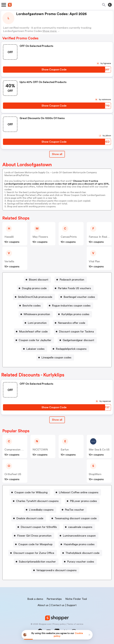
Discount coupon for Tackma (76, 332)
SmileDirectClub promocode (35, 297)
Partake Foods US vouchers (74, 288)
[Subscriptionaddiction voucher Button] (36, 562)
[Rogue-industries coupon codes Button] (70, 306)
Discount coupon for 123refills (39, 527)
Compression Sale (15, 450)
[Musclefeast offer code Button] (32, 332)
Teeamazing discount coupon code (76, 518)
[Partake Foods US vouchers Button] (73, 288)
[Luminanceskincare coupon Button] (78, 536)
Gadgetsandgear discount (78, 340)
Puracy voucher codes (81, 562)
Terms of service (75, 624)
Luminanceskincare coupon (79, 536)
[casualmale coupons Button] (79, 527)
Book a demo (35, 599)
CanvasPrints (69, 237)
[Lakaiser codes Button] (34, 349)
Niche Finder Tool (76, 599)
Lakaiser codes (35, 349)
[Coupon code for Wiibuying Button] (30, 492)
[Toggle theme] (110, 5)
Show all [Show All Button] (57, 154)
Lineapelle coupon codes (56, 358)
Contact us (58, 605)
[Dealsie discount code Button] (29, 518)
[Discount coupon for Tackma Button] (75, 332)
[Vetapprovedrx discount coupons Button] (55, 570)
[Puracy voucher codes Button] (79, 562)
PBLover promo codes (83, 501)
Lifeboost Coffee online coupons (79, 492)
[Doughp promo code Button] (33, 288)
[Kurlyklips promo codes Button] (74, 314)
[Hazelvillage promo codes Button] (78, 544)
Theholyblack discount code (82, 553)
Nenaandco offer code (72, 323)
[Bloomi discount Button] (37, 280)
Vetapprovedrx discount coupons (56, 570)
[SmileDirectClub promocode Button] (34, 297)
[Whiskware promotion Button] (36, 314)
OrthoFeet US (13, 474)
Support (72, 605)
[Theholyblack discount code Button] (81, 553)
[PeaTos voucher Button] (73, 510)
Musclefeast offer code (33, 332)
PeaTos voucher (74, 510)
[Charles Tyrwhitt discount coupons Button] (36, 501)
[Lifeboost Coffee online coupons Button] (77, 492)
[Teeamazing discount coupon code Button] (74, 518)
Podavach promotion (72, 280)
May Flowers (40, 237)
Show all (57, 420)
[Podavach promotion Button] (71, 280)
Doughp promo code (34, 288)
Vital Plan (94, 261)
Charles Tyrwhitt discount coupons (37, 501)
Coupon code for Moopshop (35, 544)
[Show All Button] (57, 420)
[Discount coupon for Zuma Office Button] (33, 553)
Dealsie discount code (30, 518)
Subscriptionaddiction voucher (37, 562)
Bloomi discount (39, 280)
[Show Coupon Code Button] (54, 70)
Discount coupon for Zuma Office (34, 553)
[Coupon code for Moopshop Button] (34, 544)
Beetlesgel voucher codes (79, 297)
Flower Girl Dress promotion (34, 536)
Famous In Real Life (101, 237)
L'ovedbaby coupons (41, 510)
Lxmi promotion (37, 323)
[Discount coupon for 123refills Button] (38, 527)
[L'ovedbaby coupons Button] (40, 510)
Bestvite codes (32, 306)
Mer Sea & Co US (99, 450)
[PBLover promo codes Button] (82, 501)
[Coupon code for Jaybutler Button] (34, 340)
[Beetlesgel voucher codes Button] (78, 297)
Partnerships (54, 599)
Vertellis (9, 261)
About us (43, 605)
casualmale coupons (80, 527)
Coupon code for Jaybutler (35, 340)
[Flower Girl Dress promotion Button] (33, 536)
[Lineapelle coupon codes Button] (55, 358)
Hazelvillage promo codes (79, 544)
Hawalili (9, 237)
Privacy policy (59, 624)
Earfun (65, 450)
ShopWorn (95, 474)
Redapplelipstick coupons (71, 349)
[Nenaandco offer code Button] (70, 323)
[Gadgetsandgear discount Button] (77, 340)
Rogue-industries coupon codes (71, 306)
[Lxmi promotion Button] (36, 323)
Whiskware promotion (37, 314)
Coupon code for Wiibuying (31, 492)
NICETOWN (40, 450)
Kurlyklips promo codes (75, 314)
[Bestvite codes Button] (30, 306)
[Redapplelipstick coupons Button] (70, 349)
